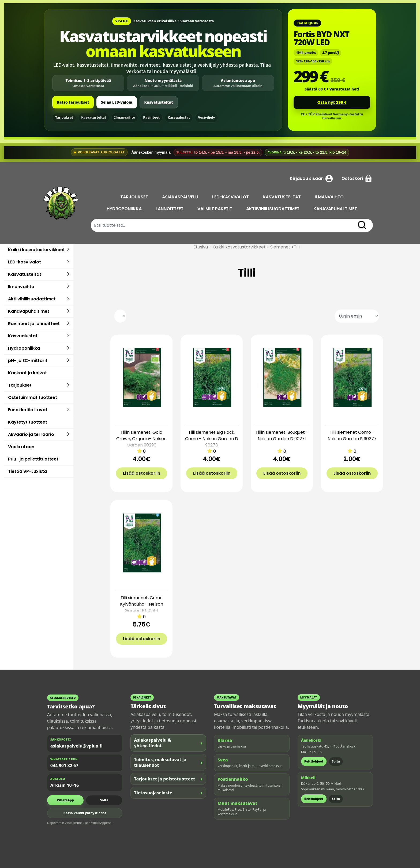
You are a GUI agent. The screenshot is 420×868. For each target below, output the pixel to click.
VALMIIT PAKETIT (215, 209)
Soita (104, 800)
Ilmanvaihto (125, 117)
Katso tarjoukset (73, 102)
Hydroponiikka (24, 348)
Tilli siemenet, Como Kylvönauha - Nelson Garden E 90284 (142, 604)
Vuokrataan (21, 447)
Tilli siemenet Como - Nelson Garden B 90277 (352, 435)
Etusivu (201, 247)
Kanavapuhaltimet (29, 311)
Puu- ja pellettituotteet (33, 459)
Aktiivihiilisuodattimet (32, 299)
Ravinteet (151, 117)
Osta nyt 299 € (332, 102)
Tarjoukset (64, 117)
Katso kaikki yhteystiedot (85, 813)
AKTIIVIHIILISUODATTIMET (273, 209)
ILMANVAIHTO (330, 197)
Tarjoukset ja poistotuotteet (168, 779)
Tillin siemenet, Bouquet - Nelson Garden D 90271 (282, 435)
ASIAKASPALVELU (181, 197)
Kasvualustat (179, 117)
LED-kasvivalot (25, 262)
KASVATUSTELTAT (282, 197)
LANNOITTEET (170, 209)
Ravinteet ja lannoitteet (34, 324)
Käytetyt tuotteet (28, 422)
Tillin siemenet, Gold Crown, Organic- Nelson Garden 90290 (141, 439)
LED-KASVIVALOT (231, 197)
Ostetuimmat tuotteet (33, 397)
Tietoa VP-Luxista (27, 471)
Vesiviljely (207, 117)
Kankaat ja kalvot (27, 373)
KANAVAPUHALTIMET (336, 209)
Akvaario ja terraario (31, 434)
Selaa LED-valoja (117, 102)
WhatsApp (65, 800)
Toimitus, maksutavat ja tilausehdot (168, 762)
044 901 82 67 (64, 765)
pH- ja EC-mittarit (28, 361)
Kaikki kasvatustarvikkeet (36, 250)
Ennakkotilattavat (28, 410)
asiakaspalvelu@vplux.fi (76, 746)
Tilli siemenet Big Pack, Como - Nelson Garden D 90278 (212, 439)
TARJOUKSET (135, 197)
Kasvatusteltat (159, 102)
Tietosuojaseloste (168, 793)
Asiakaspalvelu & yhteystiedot (168, 743)
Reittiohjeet (314, 761)
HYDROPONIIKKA (125, 209)
